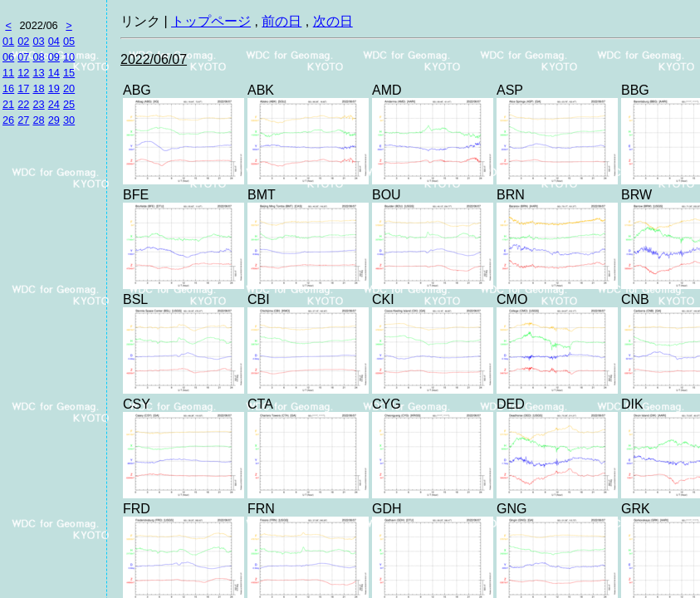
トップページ (211, 21)
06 (8, 57)
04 (54, 41)
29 (54, 120)
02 (23, 41)
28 (38, 120)
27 (23, 120)
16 (8, 88)
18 (38, 88)
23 (38, 104)
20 (69, 88)
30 (69, 120)
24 (54, 104)
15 (69, 73)
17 (23, 88)
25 (69, 104)
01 (8, 41)
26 (8, 120)
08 (38, 57)
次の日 (333, 21)
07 (23, 57)
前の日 (281, 21)
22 (23, 104)
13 (38, 73)
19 (54, 88)
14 (54, 73)
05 (69, 41)
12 (23, 73)
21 (8, 104)
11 (8, 73)
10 (69, 57)
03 (38, 41)
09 (54, 57)
